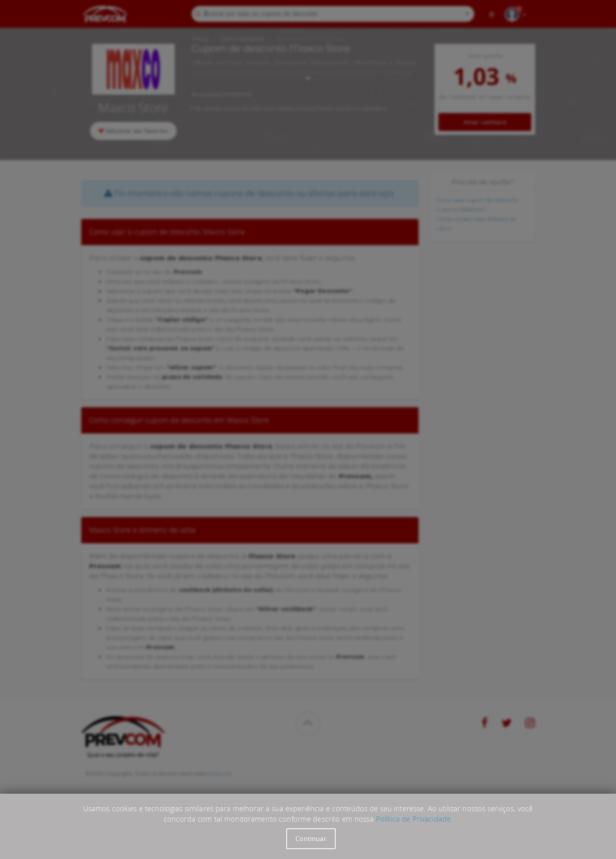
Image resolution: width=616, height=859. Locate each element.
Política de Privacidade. (414, 819)
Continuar (311, 839)
